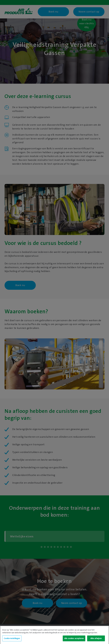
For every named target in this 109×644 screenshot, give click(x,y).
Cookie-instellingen (12, 640)
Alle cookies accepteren (74, 640)
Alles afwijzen (96, 640)
